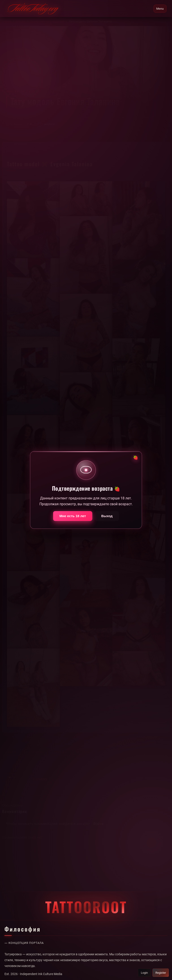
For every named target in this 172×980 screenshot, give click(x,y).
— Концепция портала (25, 943)
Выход (107, 519)
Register (160, 973)
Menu (160, 9)
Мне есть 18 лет (73, 519)
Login (143, 973)
